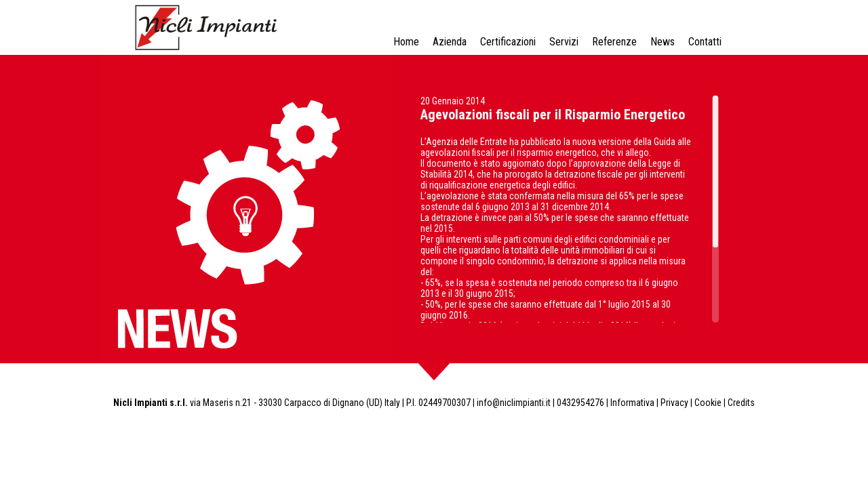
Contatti (705, 42)
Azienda (450, 42)
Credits (741, 403)
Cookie (708, 403)
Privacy (674, 403)
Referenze (614, 42)
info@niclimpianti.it (514, 403)
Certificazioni (508, 42)
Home (406, 42)
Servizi (564, 42)
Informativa (632, 403)
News (663, 42)
